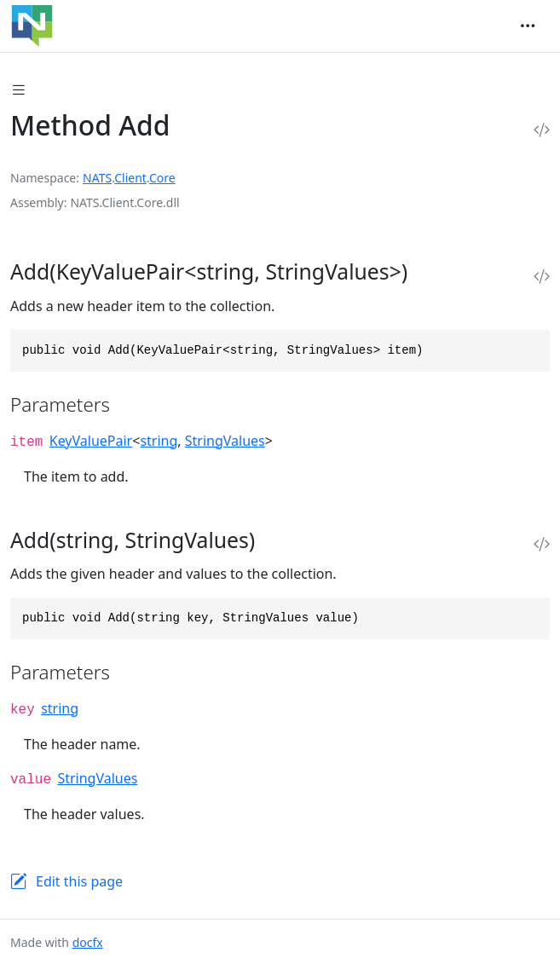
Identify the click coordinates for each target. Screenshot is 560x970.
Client (130, 178)
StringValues (225, 441)
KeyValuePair (91, 441)
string (159, 441)
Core (162, 178)
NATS (97, 178)
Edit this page (79, 881)
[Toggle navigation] (528, 26)
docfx (88, 942)
